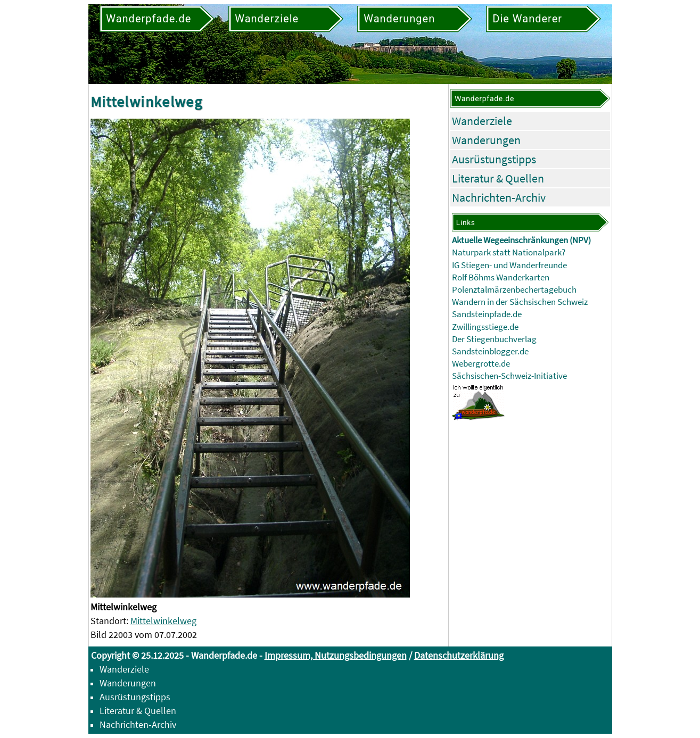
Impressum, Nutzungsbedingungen (336, 655)
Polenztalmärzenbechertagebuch (514, 290)
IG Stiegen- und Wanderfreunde (509, 265)
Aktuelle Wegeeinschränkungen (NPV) (521, 240)
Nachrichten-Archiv (499, 197)
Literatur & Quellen (498, 178)
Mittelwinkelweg (163, 621)
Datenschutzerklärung (459, 655)
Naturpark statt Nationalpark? (509, 252)
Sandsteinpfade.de (487, 314)
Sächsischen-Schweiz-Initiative (509, 376)
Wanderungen (486, 140)
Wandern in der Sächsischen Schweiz (520, 302)
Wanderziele (482, 121)
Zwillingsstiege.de (485, 327)
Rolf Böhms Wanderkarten (501, 277)
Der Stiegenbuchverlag (494, 339)
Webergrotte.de (481, 364)
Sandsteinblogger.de (490, 351)
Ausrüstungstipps (494, 159)
